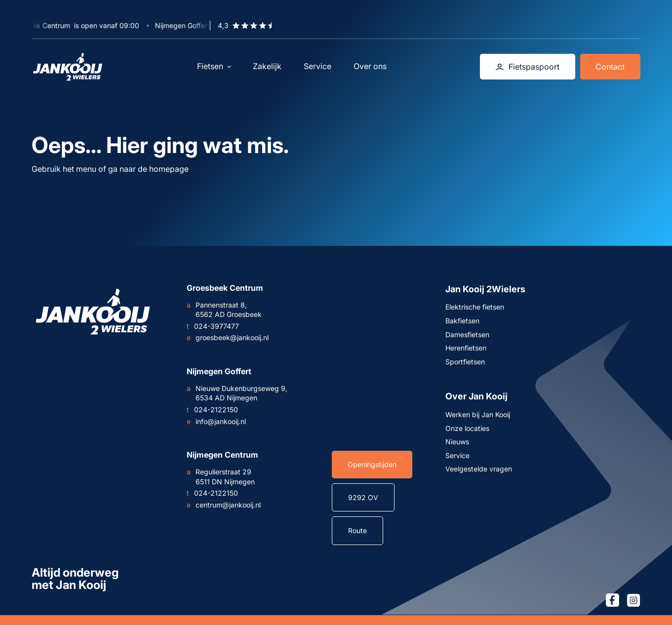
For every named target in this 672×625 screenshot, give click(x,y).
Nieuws (457, 442)
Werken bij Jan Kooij (478, 414)
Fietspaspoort (528, 67)
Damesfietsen (467, 334)
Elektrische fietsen (475, 307)
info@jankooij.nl (216, 422)
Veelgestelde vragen (479, 469)
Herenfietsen (466, 348)
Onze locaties (467, 428)
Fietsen (214, 66)
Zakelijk (267, 66)
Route (357, 530)
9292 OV (363, 497)
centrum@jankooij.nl (224, 505)
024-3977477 (213, 326)
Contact (610, 67)
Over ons (370, 66)
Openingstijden (372, 464)
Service (317, 66)
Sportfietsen (465, 362)
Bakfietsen (462, 321)
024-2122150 (212, 410)
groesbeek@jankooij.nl (228, 338)
